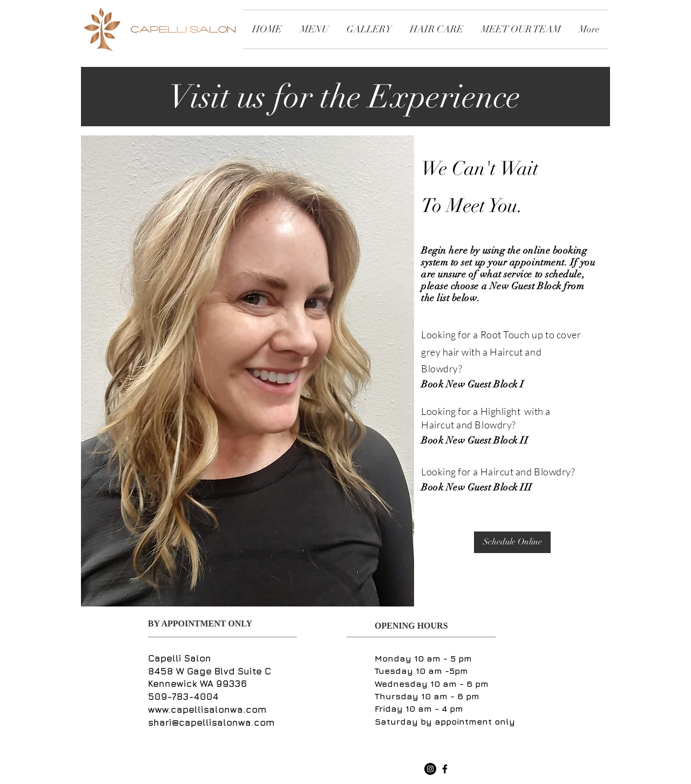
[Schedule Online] (512, 542)
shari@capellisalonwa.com (211, 722)
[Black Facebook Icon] (445, 769)
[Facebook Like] (393, 769)
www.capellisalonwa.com (207, 710)
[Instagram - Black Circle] (430, 769)
